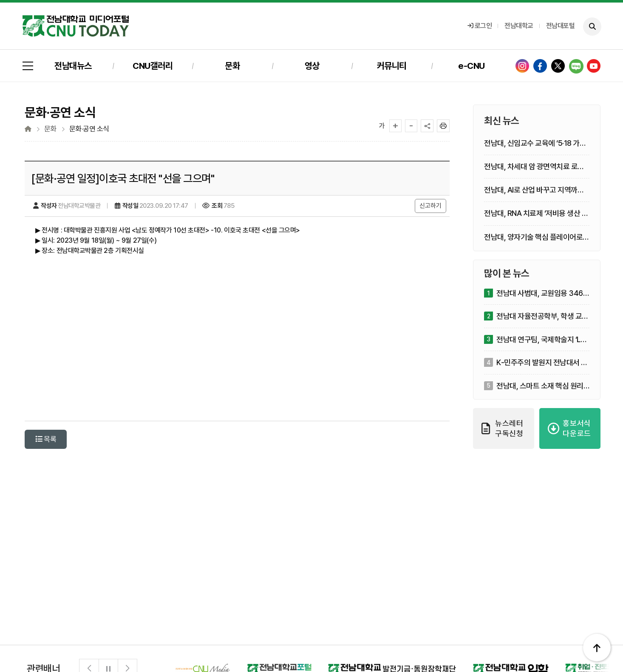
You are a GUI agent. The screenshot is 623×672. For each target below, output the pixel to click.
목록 (46, 439)
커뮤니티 (392, 66)
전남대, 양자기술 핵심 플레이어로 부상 (533, 237)
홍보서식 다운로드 (569, 428)
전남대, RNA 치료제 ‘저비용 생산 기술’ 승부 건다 (536, 214)
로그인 (480, 26)
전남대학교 (519, 26)
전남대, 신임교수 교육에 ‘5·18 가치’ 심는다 (536, 143)
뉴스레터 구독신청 (503, 428)
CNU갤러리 (153, 66)
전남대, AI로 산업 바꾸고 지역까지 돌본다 (534, 190)
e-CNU (471, 66)
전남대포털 (561, 26)
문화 (232, 66)
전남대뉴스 (73, 66)
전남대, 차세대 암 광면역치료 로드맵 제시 (534, 167)
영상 (312, 66)
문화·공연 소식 (89, 129)
